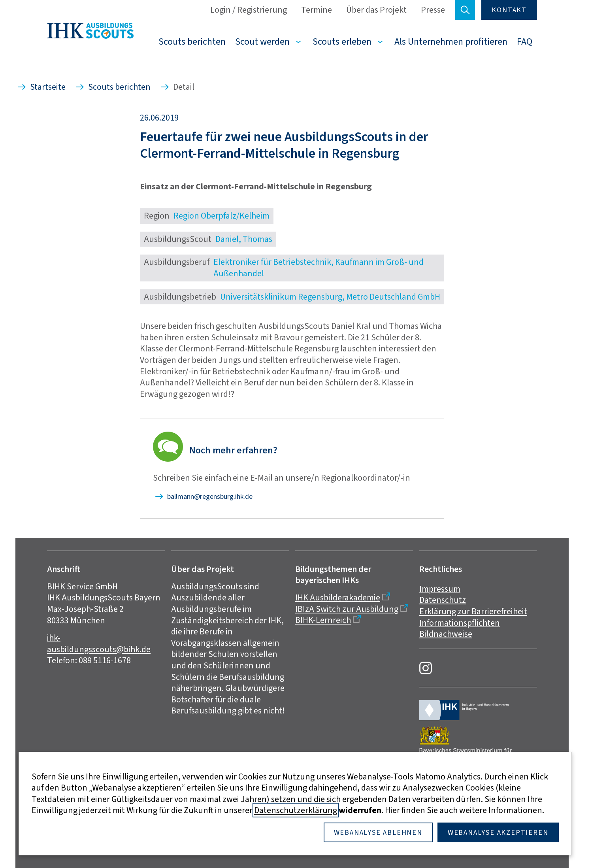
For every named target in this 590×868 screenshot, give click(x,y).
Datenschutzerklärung (296, 810)
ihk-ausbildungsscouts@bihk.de (99, 643)
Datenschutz (443, 600)
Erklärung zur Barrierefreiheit (473, 611)
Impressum (440, 589)
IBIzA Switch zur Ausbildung (347, 609)
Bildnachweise (446, 634)
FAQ (525, 42)
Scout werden (262, 42)
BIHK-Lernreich (323, 620)
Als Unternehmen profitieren (451, 42)
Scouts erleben (342, 42)
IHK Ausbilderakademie (338, 597)
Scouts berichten (192, 42)
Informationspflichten (460, 623)
